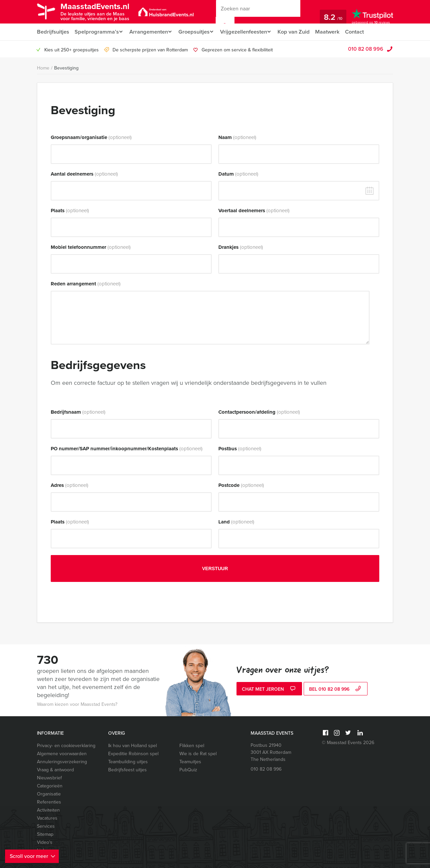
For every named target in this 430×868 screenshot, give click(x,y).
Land (236, 522)
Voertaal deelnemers (254, 211)
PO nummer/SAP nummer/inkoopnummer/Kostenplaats (127, 449)
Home (43, 68)
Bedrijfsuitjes (53, 32)
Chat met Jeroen (269, 690)
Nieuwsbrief (49, 778)
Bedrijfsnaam (78, 412)
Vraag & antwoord (55, 770)
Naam (237, 137)
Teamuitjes (190, 762)
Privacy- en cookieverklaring (66, 746)
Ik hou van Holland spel (133, 746)
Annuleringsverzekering (62, 762)
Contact (362, 32)
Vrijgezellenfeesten (249, 32)
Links (42, 850)
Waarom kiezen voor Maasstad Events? (77, 704)
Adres (70, 485)
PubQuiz (188, 770)
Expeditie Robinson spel (133, 754)
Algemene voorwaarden (62, 754)
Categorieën (50, 786)
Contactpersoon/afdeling (259, 412)
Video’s (45, 842)
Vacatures (47, 818)
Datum (238, 174)
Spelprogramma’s (96, 32)
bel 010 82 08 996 (336, 690)
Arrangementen (150, 32)
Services (46, 826)
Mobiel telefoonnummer (91, 247)
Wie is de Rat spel (198, 754)
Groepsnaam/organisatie (91, 137)
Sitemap (45, 834)
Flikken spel (192, 746)
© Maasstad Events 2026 (348, 743)
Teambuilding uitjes (128, 762)
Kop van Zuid (301, 32)
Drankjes (241, 247)
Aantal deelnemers (84, 174)
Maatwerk (335, 32)
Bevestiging (66, 68)
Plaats (70, 211)
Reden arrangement (86, 284)
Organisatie (49, 794)
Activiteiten (48, 810)
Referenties (49, 802)
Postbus (240, 449)
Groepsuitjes (197, 32)
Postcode (241, 485)
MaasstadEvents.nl (99, 11)
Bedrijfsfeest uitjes (127, 770)
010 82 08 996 (366, 49)
